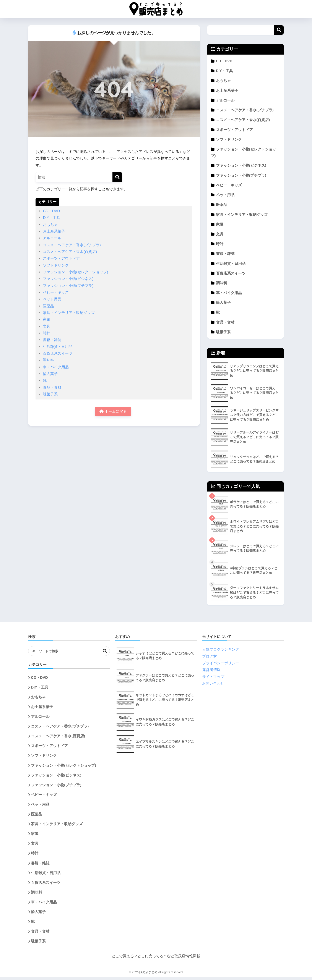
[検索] (117, 177)
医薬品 (48, 306)
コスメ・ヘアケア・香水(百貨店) (70, 252)
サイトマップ (213, 680)
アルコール (52, 238)
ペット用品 (52, 299)
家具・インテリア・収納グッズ (69, 313)
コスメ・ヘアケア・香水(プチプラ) (72, 245)
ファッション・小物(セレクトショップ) (75, 272)
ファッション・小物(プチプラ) (68, 286)
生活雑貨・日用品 (58, 347)
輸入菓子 (50, 374)
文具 (47, 326)
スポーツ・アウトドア (61, 258)
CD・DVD (51, 211)
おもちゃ (50, 225)
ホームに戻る (113, 412)
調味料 (48, 360)
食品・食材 (52, 387)
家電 (47, 319)
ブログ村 (210, 659)
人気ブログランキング (221, 653)
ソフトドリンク (56, 265)
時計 (47, 333)
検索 (279, 30)
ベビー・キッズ (56, 292)
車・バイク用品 (56, 367)
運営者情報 (211, 673)
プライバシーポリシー (221, 666)
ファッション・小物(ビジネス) (68, 279)
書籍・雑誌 (52, 340)
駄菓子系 (50, 394)
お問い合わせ (213, 686)
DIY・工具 (52, 218)
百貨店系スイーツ (58, 353)
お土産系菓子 (54, 231)
